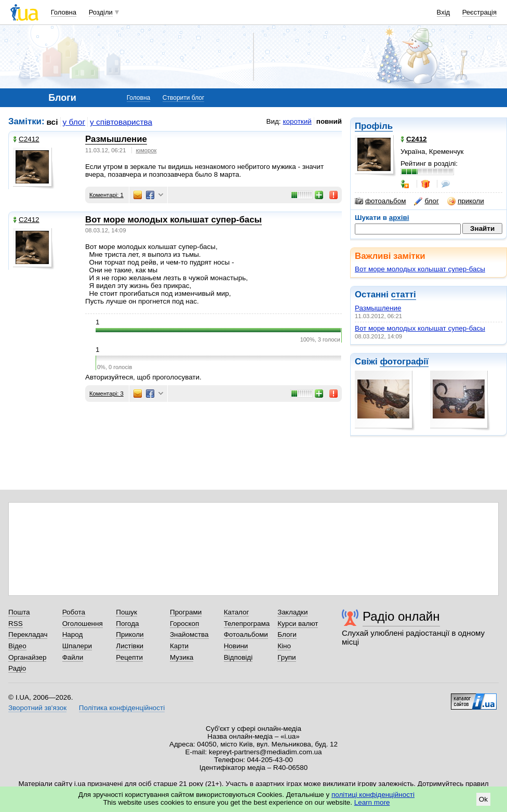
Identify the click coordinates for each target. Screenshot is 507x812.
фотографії (404, 362)
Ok (483, 799)
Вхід (444, 12)
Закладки (292, 612)
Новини (236, 646)
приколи (466, 201)
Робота (74, 612)
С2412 (26, 139)
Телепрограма (247, 624)
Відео (17, 646)
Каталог (237, 612)
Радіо (17, 668)
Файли (73, 657)
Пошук (126, 612)
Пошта (19, 612)
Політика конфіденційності (122, 708)
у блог (74, 122)
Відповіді (238, 657)
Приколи (130, 634)
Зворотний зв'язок (37, 708)
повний (329, 121)
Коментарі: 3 (106, 394)
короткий (297, 121)
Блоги (287, 634)
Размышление (378, 308)
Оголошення (83, 624)
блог (426, 201)
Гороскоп (184, 624)
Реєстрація (479, 12)
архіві (399, 218)
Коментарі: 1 (106, 195)
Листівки (130, 646)
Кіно (284, 646)
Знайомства (189, 634)
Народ (73, 634)
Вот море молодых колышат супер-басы (420, 269)
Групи (286, 657)
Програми (186, 612)
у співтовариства (121, 122)
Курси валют (298, 624)
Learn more (372, 802)
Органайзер (27, 657)
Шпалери (77, 646)
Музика (182, 657)
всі (52, 122)
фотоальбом (380, 201)
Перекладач (28, 634)
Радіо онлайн (401, 616)
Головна (64, 12)
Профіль (374, 126)
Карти (179, 646)
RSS (16, 624)
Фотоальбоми (246, 634)
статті (404, 294)
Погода (127, 624)
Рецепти (129, 657)
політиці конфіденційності (373, 795)
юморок (146, 150)
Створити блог (184, 98)
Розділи (101, 12)
